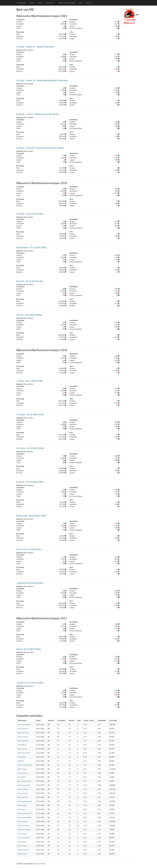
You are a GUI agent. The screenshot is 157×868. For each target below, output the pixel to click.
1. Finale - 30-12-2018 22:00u (29, 381)
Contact (32, 3)
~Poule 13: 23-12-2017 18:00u (30, 683)
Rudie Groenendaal (24, 753)
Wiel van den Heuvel (24, 801)
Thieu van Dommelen (24, 765)
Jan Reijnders (22, 757)
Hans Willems (22, 745)
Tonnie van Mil (22, 749)
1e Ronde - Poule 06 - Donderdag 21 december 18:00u (40, 148)
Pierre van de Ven (23, 733)
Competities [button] (51, 3)
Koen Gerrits (22, 809)
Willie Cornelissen (23, 825)
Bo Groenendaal (23, 729)
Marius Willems (23, 797)
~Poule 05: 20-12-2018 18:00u (30, 583)
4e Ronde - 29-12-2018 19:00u (30, 482)
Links (81, 3)
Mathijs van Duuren (24, 725)
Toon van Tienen (23, 737)
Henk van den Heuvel (24, 813)
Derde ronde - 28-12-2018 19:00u (31, 516)
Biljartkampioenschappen (67, 3)
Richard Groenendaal (24, 817)
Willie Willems (22, 854)
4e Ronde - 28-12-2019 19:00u (30, 214)
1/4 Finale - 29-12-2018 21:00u (30, 448)
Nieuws (40, 3)
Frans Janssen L (23, 773)
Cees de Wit (21, 777)
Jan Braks (20, 761)
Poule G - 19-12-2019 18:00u (29, 315)
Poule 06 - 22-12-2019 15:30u (30, 281)
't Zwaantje (21, 3)
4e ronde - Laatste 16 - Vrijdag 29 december (35, 47)
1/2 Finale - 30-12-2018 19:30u (30, 414)
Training (88, 3)
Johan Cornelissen (23, 838)
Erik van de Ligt (22, 793)
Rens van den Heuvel (24, 781)
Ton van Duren (22, 834)
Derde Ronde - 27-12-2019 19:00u (32, 247)
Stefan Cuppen (22, 769)
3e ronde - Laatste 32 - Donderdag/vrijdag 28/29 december (42, 80)
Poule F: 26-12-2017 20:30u (29, 649)
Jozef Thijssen (22, 842)
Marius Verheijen (23, 741)
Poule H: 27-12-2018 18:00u (29, 549)
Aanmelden (42, 864)
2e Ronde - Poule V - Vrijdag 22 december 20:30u (38, 114)
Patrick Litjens (22, 805)
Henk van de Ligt (23, 850)
